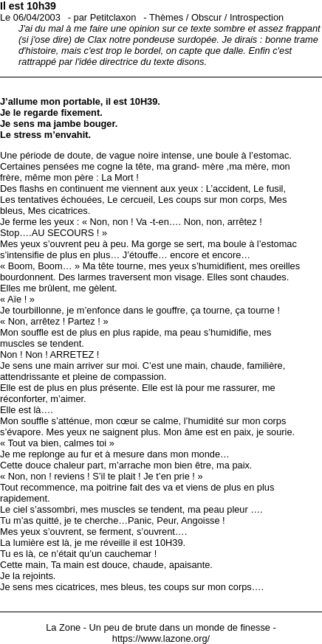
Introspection (257, 17)
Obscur (206, 17)
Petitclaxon (113, 17)
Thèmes (166, 17)
